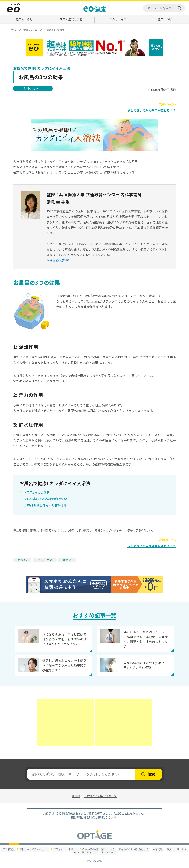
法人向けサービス (170, 849)
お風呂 (22, 560)
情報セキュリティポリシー (39, 849)
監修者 (76, 796)
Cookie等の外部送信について (98, 849)
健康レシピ (165, 19)
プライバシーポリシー (68, 849)
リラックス (45, 560)
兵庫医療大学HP (58, 260)
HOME (13, 29)
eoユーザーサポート (86, 852)
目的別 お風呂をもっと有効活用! (46, 505)
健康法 (67, 560)
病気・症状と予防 (71, 19)
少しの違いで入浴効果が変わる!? (46, 499)
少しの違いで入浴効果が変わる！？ (152, 110)
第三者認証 (16, 849)
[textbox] (81, 774)
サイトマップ (107, 852)
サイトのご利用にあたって (131, 849)
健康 (94, 8)
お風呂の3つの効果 (37, 492)
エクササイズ (118, 19)
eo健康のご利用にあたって (100, 796)
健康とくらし (24, 19)
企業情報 (153, 849)
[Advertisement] (66, 723)
